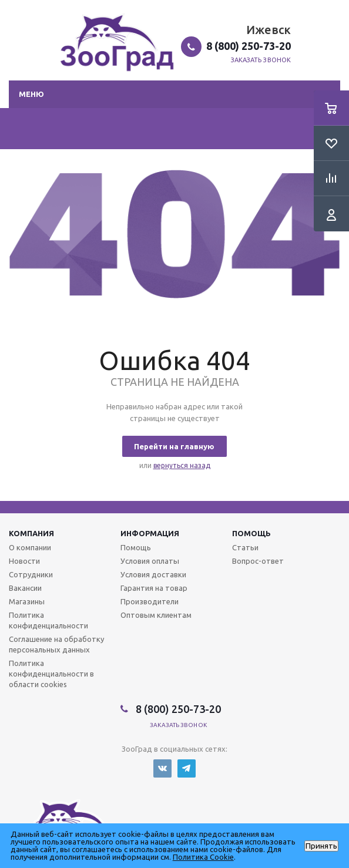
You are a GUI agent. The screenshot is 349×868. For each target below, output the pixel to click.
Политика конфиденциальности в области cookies (51, 674)
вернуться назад (182, 465)
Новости (24, 561)
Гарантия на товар (154, 588)
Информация (150, 533)
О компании (30, 547)
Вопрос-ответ (258, 561)
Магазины (27, 601)
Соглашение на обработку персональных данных (56, 644)
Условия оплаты (150, 561)
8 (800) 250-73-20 (249, 46)
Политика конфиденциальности (48, 620)
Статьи (245, 547)
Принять (321, 846)
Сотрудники (31, 574)
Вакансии (25, 588)
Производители (150, 601)
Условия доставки (153, 574)
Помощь (251, 533)
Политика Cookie (203, 857)
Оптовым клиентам (156, 615)
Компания (31, 533)
